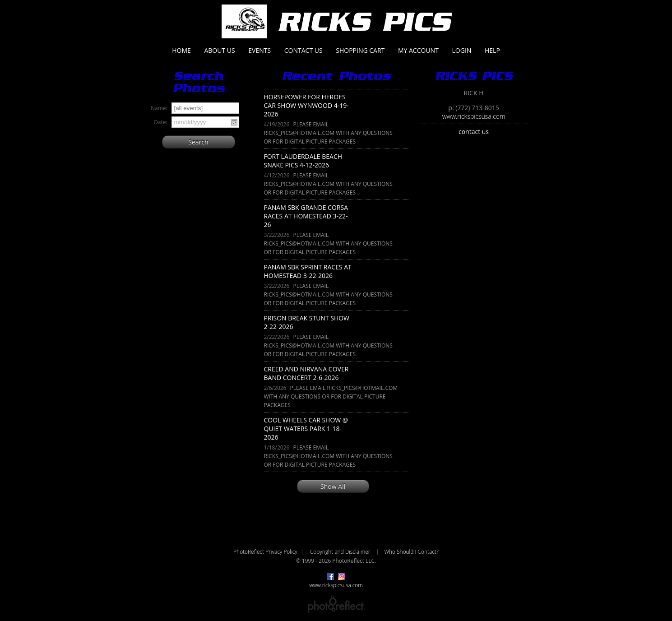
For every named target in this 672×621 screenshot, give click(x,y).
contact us (474, 132)
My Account (418, 50)
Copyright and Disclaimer (341, 551)
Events (260, 50)
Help (492, 50)
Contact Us (304, 50)
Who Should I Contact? (411, 551)
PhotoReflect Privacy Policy (265, 551)
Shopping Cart (360, 50)
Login (462, 50)
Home (181, 50)
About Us (219, 50)
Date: (160, 122)
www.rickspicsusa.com (474, 116)
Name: (159, 108)
